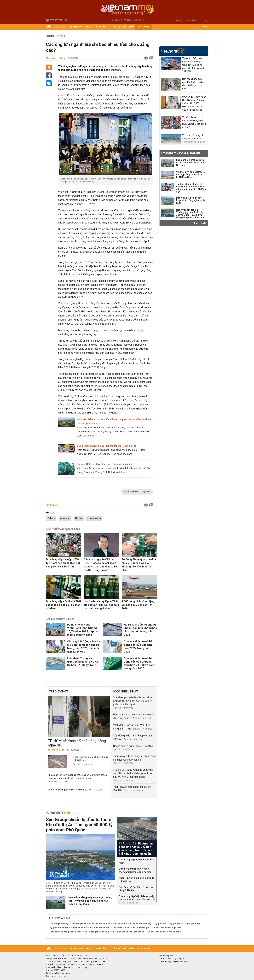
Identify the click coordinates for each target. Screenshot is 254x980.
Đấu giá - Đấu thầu (123, 27)
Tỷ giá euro (160, 924)
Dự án (90, 27)
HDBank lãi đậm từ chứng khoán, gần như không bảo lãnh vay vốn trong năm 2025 (140, 630)
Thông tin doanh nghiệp (182, 153)
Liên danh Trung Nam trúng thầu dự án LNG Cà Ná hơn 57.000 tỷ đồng (83, 662)
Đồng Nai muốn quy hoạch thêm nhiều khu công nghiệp (135, 870)
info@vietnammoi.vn (61, 973)
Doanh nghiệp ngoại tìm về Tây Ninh (66, 790)
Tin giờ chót (59, 691)
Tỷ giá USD (175, 924)
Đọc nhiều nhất (126, 691)
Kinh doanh (144, 27)
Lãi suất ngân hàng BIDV (97, 932)
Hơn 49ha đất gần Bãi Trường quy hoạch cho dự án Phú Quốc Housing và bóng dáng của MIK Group (190, 214)
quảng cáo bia (94, 518)
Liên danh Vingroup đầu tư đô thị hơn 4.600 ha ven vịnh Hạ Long (191, 163)
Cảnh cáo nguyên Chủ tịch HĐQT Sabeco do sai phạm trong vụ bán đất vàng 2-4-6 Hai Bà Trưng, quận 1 (101, 565)
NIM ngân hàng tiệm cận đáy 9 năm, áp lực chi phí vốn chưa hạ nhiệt (193, 84)
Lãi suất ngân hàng (100, 928)
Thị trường (76, 27)
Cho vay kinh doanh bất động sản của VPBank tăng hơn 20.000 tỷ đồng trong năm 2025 (139, 663)
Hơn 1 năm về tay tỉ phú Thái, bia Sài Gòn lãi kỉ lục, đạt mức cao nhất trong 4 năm (101, 605)
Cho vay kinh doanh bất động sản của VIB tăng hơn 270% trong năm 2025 (139, 646)
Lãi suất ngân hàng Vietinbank (129, 932)
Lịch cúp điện (80, 928)
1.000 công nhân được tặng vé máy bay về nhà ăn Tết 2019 (138, 605)
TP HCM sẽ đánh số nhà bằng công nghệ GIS (77, 743)
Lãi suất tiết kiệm (121, 928)
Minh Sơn (51, 58)
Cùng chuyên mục (61, 619)
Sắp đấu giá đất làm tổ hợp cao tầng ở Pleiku (137, 889)
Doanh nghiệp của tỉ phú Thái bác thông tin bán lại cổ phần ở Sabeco (63, 605)
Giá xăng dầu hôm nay (100, 924)
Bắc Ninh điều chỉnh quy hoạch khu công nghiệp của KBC (191, 200)
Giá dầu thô (121, 924)
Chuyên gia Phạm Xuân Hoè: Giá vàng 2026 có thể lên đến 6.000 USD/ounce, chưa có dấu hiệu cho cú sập (194, 103)
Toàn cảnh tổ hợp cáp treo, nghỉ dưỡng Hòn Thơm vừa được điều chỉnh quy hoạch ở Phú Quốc (90, 901)
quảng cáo (65, 518)
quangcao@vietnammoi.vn (177, 962)
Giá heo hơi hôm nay (141, 924)
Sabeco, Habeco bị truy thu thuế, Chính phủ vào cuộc (105, 464)
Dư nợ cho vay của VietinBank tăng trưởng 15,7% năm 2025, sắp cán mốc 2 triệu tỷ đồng (83, 630)
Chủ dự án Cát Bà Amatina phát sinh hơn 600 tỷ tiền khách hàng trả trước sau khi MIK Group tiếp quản (133, 773)
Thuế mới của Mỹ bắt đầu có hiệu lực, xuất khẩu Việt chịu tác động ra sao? (194, 122)
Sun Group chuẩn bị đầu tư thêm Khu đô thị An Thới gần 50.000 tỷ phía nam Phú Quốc (132, 701)
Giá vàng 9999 (79, 924)
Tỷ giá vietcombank (60, 928)
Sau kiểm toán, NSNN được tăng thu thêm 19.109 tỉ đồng (107, 446)
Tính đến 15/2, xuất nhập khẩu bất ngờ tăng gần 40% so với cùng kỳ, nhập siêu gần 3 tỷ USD (194, 65)
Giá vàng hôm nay (59, 924)
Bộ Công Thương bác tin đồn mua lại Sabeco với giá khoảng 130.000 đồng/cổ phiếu (139, 565)
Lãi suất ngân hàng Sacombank (66, 932)
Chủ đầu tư (103, 27)
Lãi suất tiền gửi (141, 928)
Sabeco (51, 518)
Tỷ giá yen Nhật (192, 924)
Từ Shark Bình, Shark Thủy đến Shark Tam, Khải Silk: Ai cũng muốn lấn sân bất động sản (191, 188)
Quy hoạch (60, 27)
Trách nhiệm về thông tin (57, 976)
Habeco (79, 518)
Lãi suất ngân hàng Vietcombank (164, 932)
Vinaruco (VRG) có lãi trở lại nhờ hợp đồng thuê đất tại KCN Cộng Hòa (191, 174)
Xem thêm (199, 223)
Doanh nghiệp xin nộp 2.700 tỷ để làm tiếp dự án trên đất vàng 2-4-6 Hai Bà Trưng (63, 563)
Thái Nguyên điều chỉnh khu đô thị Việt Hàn (91, 759)
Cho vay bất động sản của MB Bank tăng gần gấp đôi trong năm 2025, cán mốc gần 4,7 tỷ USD (84, 646)
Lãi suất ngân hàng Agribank (167, 928)
